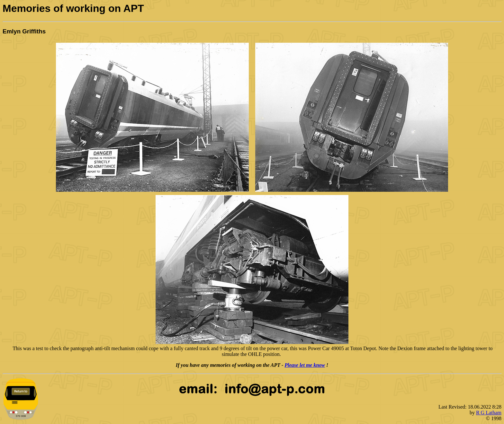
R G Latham (489, 413)
